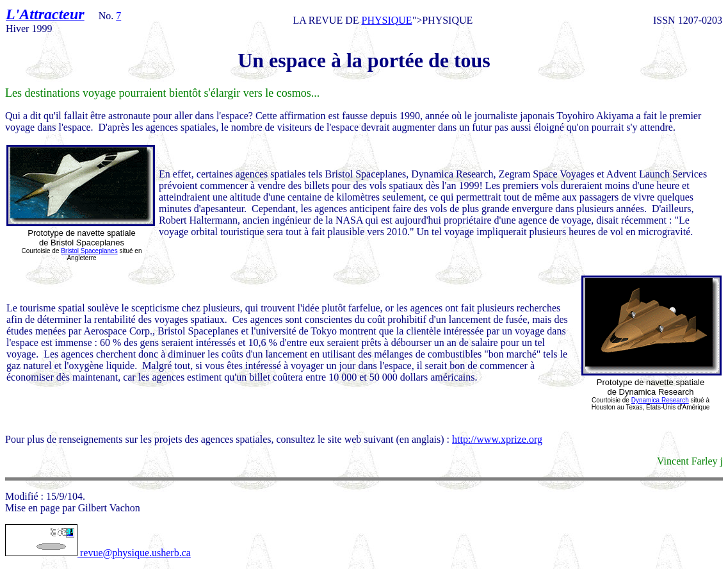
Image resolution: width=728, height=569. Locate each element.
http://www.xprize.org (497, 439)
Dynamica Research (660, 400)
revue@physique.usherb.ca (98, 553)
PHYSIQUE (387, 20)
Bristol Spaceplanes (89, 251)
